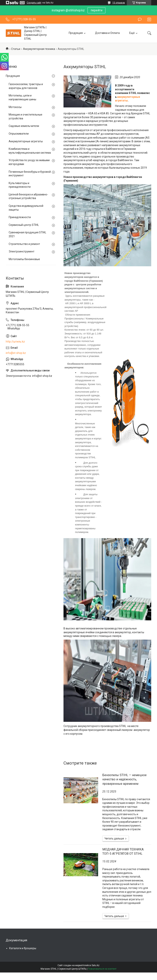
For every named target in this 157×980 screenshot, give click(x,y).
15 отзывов (119, 3)
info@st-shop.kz (16, 353)
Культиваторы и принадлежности (20, 185)
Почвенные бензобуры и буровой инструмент (30, 174)
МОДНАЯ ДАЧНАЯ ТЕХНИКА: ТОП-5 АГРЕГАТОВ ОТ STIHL (123, 851)
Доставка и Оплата (107, 33)
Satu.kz (96, 965)
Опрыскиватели (19, 134)
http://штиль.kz (15, 342)
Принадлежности (20, 217)
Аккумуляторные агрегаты (26, 141)
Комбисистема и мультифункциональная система (30, 151)
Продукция (76, 33)
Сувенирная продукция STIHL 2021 (27, 234)
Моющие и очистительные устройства (25, 116)
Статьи (16, 49)
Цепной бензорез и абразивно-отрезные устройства (28, 196)
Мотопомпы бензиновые (24, 259)
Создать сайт (34, 3)
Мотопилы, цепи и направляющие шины (22, 97)
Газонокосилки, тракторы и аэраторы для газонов (26, 86)
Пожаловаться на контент (102, 969)
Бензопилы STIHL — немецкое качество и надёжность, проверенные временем (124, 779)
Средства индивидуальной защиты (26, 208)
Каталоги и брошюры (23, 948)
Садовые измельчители (24, 126)
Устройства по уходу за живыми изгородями (29, 162)
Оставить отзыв (140, 19)
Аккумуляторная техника (39, 49)
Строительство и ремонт (24, 244)
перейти (96, 10)
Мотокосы (15, 107)
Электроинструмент (22, 251)
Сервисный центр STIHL (24, 225)
